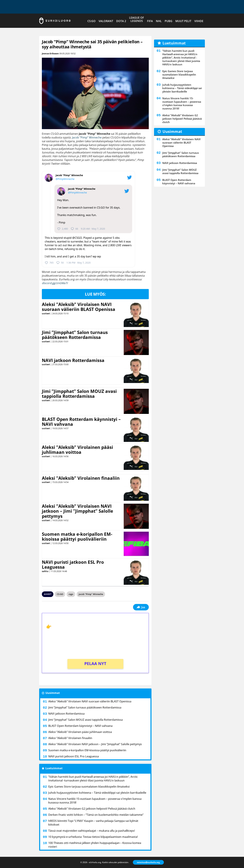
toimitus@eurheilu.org (148, 862)
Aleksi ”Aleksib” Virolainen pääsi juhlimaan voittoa (77, 450)
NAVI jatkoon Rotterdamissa (73, 360)
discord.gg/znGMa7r (55, 283)
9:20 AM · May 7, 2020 (93, 229)
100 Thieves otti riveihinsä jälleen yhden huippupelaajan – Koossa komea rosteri (95, 845)
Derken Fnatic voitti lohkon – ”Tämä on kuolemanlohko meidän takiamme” (96, 815)
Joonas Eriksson (50, 53)
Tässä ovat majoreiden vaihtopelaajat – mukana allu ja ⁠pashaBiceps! (92, 831)
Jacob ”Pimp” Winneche (87, 137)
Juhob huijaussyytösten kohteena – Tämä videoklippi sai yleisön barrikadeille (97, 793)
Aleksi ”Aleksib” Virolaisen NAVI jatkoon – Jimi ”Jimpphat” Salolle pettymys (77, 511)
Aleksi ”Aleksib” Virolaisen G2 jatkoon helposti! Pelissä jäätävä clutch (92, 809)
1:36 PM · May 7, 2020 (78, 263)
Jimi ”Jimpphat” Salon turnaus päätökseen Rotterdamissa (75, 335)
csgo (71, 594)
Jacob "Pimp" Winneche (91, 594)
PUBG (169, 21)
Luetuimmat (54, 768)
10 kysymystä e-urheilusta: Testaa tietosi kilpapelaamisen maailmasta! (93, 837)
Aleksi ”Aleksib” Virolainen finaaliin (81, 478)
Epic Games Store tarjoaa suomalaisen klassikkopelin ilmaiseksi (89, 787)
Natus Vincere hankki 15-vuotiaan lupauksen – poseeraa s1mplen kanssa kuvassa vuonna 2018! (95, 801)
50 (60, 263)
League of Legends (137, 19)
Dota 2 (121, 21)
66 (74, 229)
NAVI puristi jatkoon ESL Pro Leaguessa (73, 565)
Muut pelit (183, 21)
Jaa (141, 607)
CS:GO (91, 21)
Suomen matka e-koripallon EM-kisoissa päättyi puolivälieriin (77, 537)
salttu (45, 571)
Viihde (199, 21)
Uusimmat (53, 693)
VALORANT (106, 21)
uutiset (46, 313)
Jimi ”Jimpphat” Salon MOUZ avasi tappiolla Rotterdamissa (79, 394)
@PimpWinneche (65, 179)
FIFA (150, 21)
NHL (159, 21)
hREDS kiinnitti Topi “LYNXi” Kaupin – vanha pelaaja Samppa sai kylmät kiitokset (93, 823)
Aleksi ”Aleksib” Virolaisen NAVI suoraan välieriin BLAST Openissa (79, 307)
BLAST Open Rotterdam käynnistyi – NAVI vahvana (81, 422)
